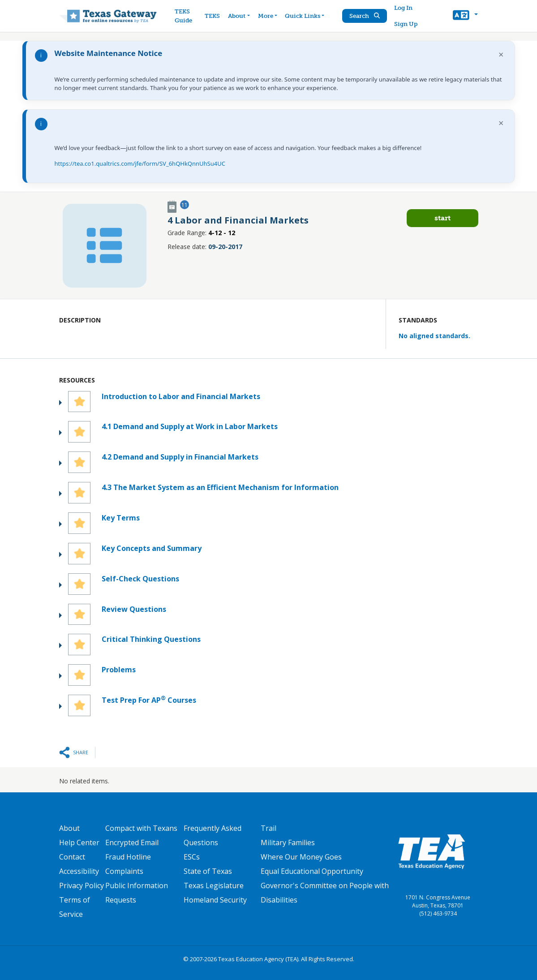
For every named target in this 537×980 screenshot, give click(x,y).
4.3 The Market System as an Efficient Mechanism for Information (220, 487)
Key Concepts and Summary (152, 548)
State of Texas (208, 871)
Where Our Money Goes (301, 857)
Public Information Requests (137, 893)
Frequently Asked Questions (213, 835)
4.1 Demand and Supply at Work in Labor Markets (190, 426)
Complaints (124, 871)
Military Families (288, 842)
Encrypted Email (132, 842)
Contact (72, 857)
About (69, 828)
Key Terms (121, 518)
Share (81, 752)
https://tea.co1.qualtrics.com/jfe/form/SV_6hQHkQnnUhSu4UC (140, 163)
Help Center (79, 842)
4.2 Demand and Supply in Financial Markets (180, 457)
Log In (404, 8)
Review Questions (134, 609)
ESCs (192, 857)
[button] (465, 16)
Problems (119, 670)
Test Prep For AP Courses (149, 700)
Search (365, 16)
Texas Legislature (214, 885)
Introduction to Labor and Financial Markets (181, 396)
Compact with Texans (141, 828)
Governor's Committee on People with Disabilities (325, 893)
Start (442, 218)
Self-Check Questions (140, 579)
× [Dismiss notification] (501, 54)
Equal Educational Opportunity (312, 871)
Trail (268, 828)
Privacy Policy (82, 885)
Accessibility (79, 871)
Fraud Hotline (128, 857)
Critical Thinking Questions (151, 639)
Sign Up (406, 24)
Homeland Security (215, 900)
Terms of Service (75, 907)
